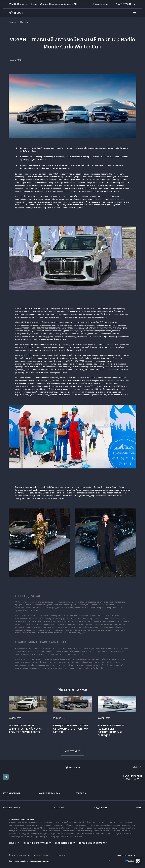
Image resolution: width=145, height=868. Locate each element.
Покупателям (57, 808)
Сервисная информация (92, 843)
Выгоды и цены (63, 843)
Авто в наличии (11, 793)
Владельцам (100, 808)
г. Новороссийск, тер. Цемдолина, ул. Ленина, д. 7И (53, 4)
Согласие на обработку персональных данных (29, 861)
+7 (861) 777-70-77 (131, 779)
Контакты (81, 793)
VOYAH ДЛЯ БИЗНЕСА (49, 793)
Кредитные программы (35, 843)
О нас (139, 808)
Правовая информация (126, 855)
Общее (12, 843)
